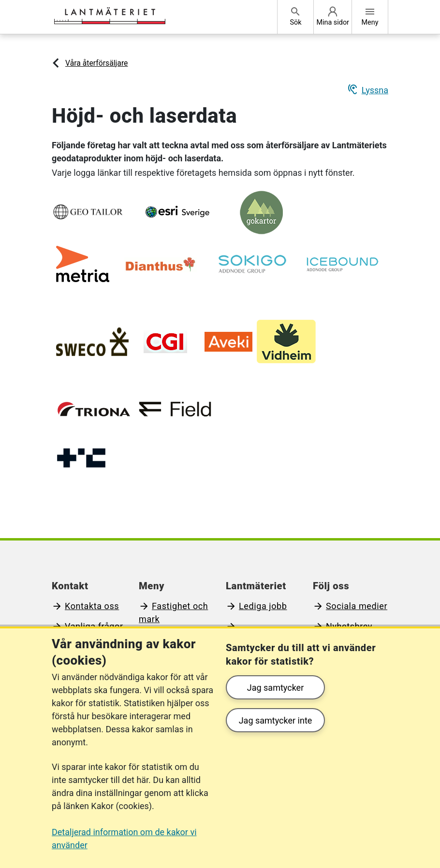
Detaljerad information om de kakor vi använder (124, 839)
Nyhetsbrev (349, 626)
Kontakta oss (92, 606)
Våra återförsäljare (96, 63)
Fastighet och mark (173, 612)
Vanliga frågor (94, 626)
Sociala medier (357, 606)
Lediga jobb (263, 606)
